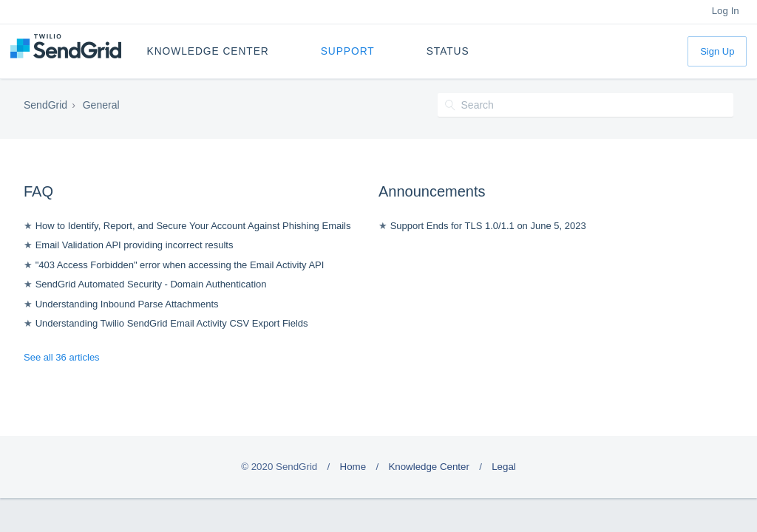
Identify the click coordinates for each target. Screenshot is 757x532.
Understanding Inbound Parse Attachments (127, 304)
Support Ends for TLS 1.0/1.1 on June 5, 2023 (488, 226)
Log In (726, 11)
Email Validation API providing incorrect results (135, 245)
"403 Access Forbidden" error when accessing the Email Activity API (180, 265)
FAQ (38, 191)
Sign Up (717, 51)
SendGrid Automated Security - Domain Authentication (151, 284)
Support (348, 51)
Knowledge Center (208, 51)
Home (353, 467)
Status (448, 51)
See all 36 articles (62, 357)
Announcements (432, 191)
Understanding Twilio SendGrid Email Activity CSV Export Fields (172, 323)
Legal (504, 467)
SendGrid (45, 105)
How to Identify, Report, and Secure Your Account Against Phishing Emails (193, 226)
